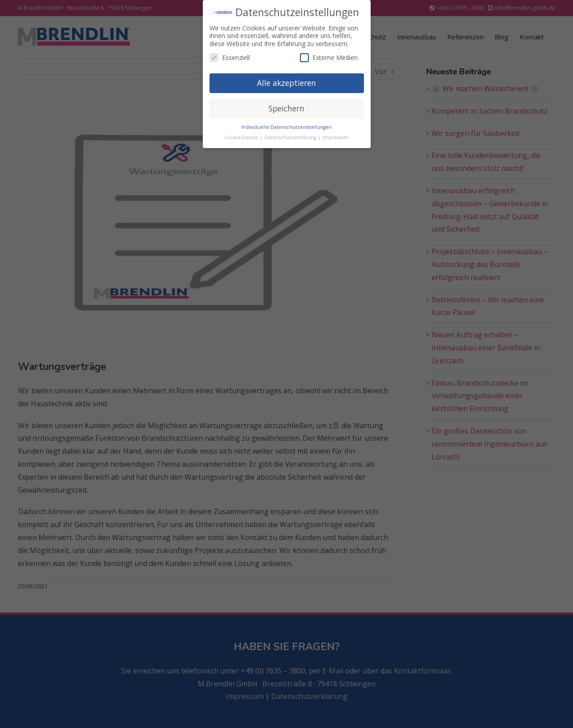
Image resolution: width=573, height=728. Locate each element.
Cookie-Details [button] (242, 137)
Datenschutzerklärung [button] (291, 137)
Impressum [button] (336, 137)
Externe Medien (329, 57)
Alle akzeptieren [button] (286, 83)
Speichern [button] (286, 108)
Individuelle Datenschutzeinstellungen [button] (286, 127)
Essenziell (230, 57)
